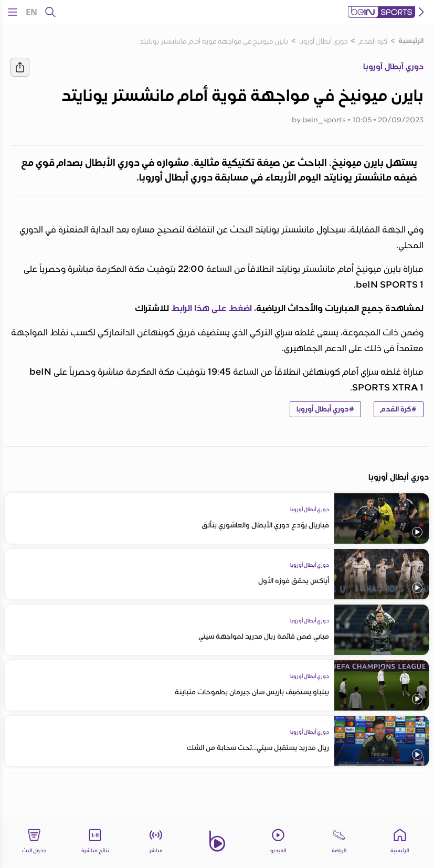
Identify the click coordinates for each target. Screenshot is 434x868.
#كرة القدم (399, 409)
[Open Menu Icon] (13, 12)
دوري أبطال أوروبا (323, 41)
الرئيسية (411, 41)
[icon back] (421, 12)
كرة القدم (373, 41)
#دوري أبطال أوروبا (325, 409)
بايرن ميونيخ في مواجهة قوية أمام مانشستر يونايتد (214, 41)
